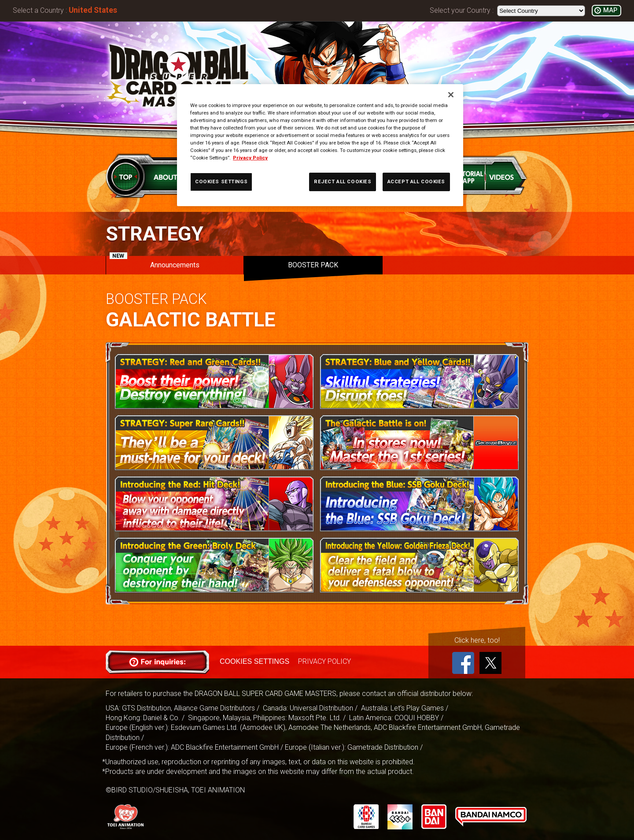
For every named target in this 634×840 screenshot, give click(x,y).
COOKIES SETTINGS (254, 661)
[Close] (451, 95)
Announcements (155, 263)
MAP (610, 10)
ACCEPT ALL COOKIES (416, 181)
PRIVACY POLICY (324, 661)
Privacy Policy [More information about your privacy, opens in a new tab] (250, 158)
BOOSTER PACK (313, 265)
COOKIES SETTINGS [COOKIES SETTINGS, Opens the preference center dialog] (221, 181)
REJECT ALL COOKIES (343, 181)
